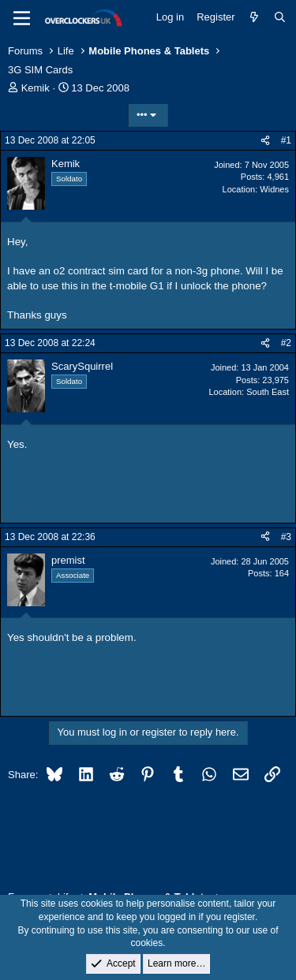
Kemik (36, 88)
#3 (286, 537)
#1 (286, 140)
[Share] (265, 141)
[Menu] (22, 18)
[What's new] (255, 17)
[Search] (280, 17)
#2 (286, 343)
